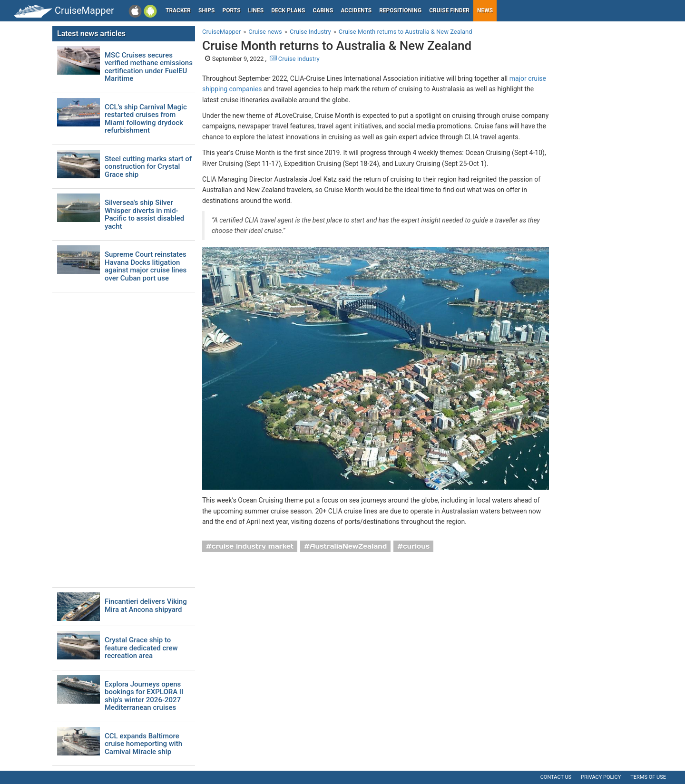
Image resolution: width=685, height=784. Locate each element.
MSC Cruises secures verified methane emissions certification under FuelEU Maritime (149, 67)
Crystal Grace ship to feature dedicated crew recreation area (141, 648)
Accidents (356, 10)
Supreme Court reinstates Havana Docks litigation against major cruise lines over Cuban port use (146, 266)
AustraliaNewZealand (348, 546)
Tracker (178, 10)
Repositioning (400, 10)
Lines (256, 10)
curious (416, 546)
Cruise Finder (449, 10)
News (485, 10)
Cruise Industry (295, 59)
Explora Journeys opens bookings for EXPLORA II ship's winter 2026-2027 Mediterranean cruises (144, 696)
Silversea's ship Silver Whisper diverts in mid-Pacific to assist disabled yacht (144, 214)
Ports (232, 10)
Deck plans (288, 10)
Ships (207, 10)
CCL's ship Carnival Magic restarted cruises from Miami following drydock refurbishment (146, 119)
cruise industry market (253, 546)
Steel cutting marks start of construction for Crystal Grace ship (148, 167)
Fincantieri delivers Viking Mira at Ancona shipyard (146, 605)
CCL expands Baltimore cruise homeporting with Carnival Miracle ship (143, 744)
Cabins (323, 10)
